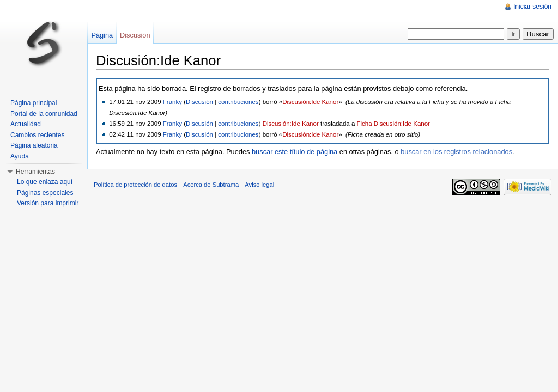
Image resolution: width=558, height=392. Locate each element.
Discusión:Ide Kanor (310, 102)
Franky (172, 102)
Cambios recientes (37, 135)
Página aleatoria (34, 145)
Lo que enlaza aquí (45, 182)
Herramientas (35, 171)
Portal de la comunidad (44, 114)
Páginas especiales (45, 193)
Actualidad (26, 124)
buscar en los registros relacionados (456, 152)
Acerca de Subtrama (211, 185)
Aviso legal (259, 185)
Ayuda (20, 156)
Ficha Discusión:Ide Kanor (393, 124)
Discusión (199, 102)
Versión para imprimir (48, 203)
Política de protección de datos (135, 185)
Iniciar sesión (532, 7)
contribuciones (238, 102)
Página (102, 35)
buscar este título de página (295, 152)
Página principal (34, 103)
